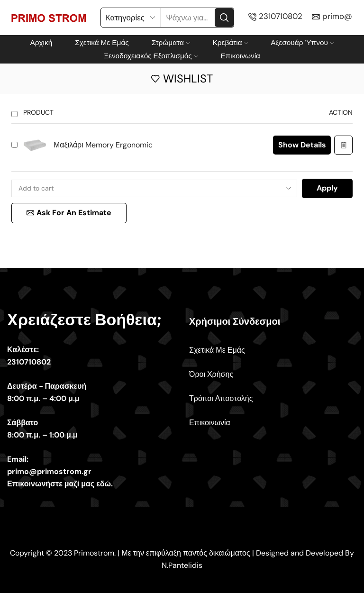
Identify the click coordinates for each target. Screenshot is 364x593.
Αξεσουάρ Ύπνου (302, 43)
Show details (302, 145)
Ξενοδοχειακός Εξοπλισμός (151, 56)
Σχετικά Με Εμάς (102, 43)
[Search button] (224, 18)
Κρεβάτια (231, 43)
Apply (327, 188)
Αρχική (41, 43)
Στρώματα (171, 43)
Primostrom (94, 553)
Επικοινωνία (240, 56)
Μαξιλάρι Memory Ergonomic (103, 145)
